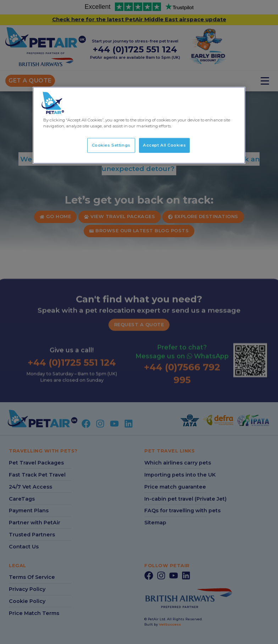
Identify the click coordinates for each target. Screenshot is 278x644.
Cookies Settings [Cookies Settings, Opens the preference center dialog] (111, 145)
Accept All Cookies (164, 145)
